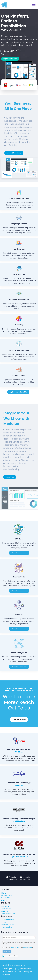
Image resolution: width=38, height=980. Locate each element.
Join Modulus (19, 720)
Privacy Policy (27, 948)
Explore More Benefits (18, 392)
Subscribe (7, 951)
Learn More (10, 477)
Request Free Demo (10, 59)
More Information (19, 553)
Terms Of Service (15, 948)
